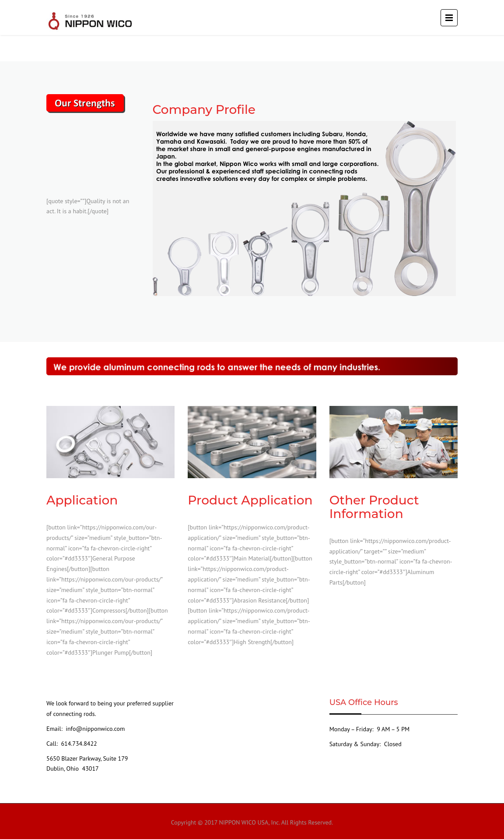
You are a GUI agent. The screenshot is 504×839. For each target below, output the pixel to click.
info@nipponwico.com (94, 729)
